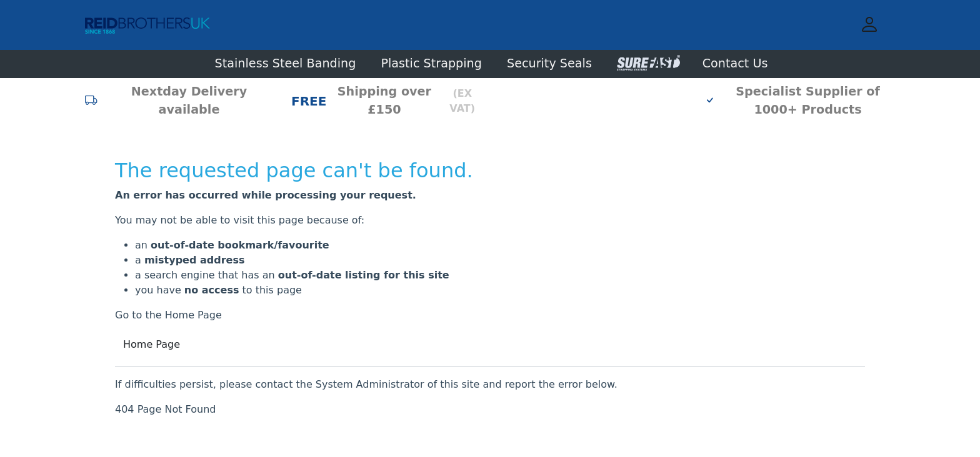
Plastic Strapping (431, 63)
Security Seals (549, 63)
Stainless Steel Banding (286, 63)
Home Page (152, 344)
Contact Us (735, 63)
